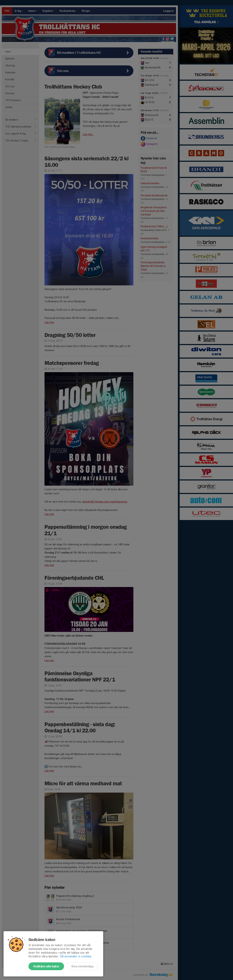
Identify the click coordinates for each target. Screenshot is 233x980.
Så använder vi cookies (76, 956)
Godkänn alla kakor (46, 966)
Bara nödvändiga (82, 966)
